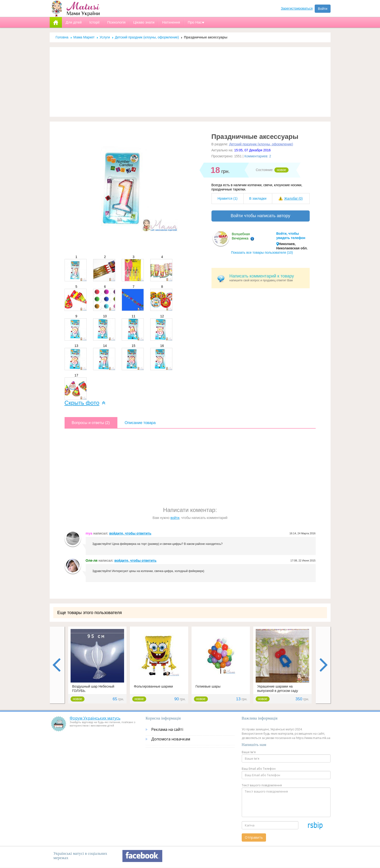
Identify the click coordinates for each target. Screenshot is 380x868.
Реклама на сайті (167, 729)
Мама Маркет (84, 37)
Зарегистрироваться (297, 8)
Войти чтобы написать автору (260, 216)
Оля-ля (92, 560)
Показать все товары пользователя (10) (262, 252)
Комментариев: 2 (258, 156)
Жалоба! (293, 198)
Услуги (105, 37)
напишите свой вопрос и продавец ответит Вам (268, 278)
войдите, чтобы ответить (130, 533)
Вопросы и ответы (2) (91, 423)
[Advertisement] (190, 82)
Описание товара (140, 423)
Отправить (254, 837)
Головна (62, 37)
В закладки (258, 198)
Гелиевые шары (208, 686)
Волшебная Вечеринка (241, 236)
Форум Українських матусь (95, 718)
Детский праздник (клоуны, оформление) (147, 37)
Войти (323, 9)
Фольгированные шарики (154, 686)
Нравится (227, 198)
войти (175, 518)
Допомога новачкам (171, 739)
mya (89, 533)
